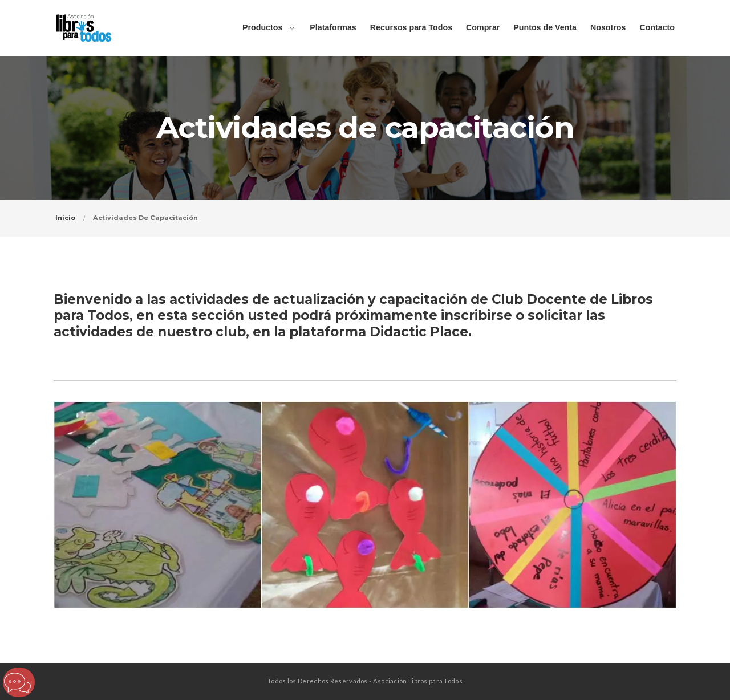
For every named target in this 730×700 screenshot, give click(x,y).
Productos (262, 27)
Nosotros (608, 27)
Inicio (65, 218)
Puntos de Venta (545, 27)
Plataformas (333, 27)
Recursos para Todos (411, 27)
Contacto (657, 27)
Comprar (483, 27)
